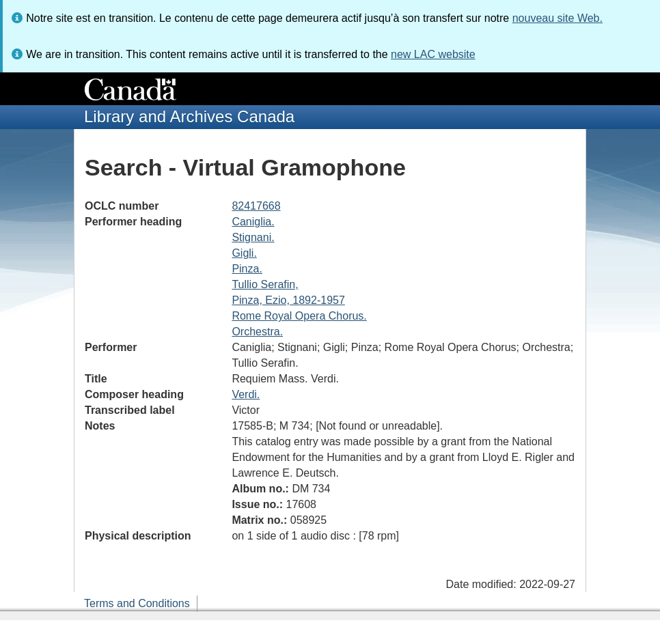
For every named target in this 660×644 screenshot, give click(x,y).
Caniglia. (253, 222)
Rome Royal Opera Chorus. (299, 316)
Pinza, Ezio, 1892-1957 (288, 300)
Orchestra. (257, 332)
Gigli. (244, 253)
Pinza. (247, 269)
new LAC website (433, 54)
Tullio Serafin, (265, 284)
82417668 (256, 206)
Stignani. (253, 237)
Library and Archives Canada (189, 116)
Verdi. (246, 394)
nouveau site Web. (558, 18)
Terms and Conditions (137, 603)
